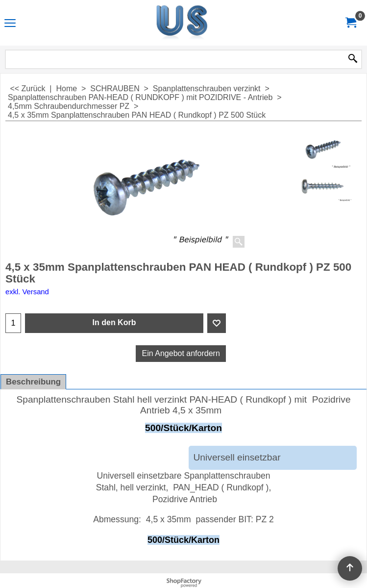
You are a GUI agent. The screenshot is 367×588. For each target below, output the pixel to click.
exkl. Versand (27, 292)
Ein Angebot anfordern (181, 353)
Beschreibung (33, 382)
